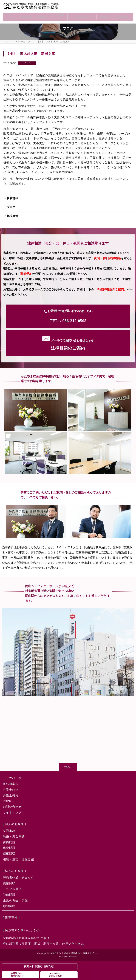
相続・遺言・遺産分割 (19, 859)
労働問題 (9, 842)
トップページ (10, 14)
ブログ (31, 42)
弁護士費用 (122, 14)
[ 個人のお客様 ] (15, 824)
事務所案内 (26, 14)
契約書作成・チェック (19, 878)
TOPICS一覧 (19, 42)
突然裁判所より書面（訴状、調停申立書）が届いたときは (44, 944)
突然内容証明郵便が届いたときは (26, 938)
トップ (8, 42)
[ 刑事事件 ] (11, 918)
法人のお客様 (81, 14)
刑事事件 (104, 14)
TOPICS (9, 801)
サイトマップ (12, 812)
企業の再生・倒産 (15, 900)
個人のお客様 (58, 14)
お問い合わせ (12, 807)
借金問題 (9, 848)
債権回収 (9, 853)
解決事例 (12, 216)
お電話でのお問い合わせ (17, 975)
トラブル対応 (12, 889)
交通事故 (9, 831)
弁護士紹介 (42, 14)
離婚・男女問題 (14, 836)
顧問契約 (9, 906)
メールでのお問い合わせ (56, 975)
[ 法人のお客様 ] (15, 871)
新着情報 (12, 198)
